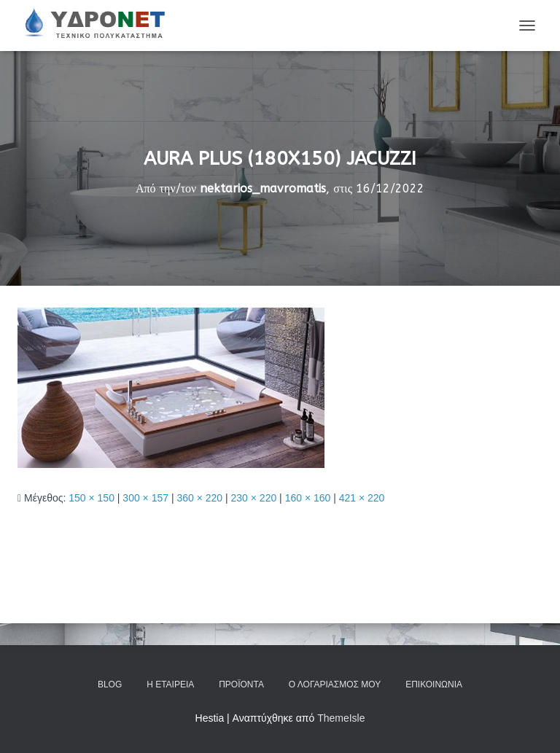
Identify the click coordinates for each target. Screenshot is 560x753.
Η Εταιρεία (170, 684)
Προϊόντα (241, 684)
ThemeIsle (341, 718)
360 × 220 (199, 498)
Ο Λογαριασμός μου (335, 684)
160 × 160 (308, 498)
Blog (110, 684)
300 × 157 (145, 498)
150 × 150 (92, 498)
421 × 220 (362, 498)
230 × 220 (254, 498)
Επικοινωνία (434, 684)
